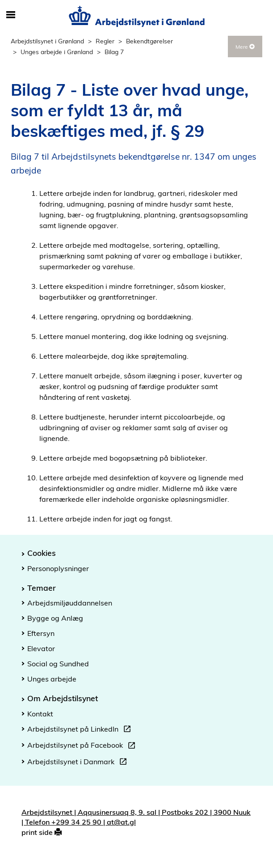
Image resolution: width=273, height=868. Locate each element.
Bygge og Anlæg (55, 618)
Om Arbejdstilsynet (63, 698)
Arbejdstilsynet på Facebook (83, 746)
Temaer (42, 588)
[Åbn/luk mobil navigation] (11, 15)
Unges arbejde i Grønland (57, 52)
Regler (105, 41)
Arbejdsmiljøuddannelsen (70, 603)
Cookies (42, 553)
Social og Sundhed (58, 664)
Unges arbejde (52, 679)
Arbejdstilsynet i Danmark (79, 763)
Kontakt (40, 714)
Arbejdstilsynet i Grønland (47, 41)
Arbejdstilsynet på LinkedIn (81, 730)
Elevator (41, 648)
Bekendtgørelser (149, 41)
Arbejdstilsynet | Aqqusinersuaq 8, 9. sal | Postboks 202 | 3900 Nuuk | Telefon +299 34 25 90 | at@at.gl (136, 817)
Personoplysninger (58, 568)
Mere (245, 47)
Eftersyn (41, 633)
